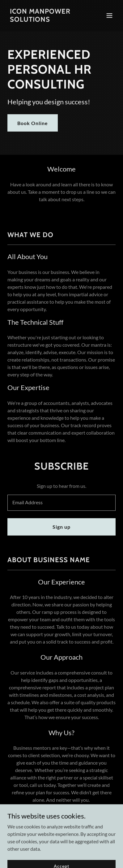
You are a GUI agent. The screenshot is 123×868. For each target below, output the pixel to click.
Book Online (33, 123)
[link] (45, 20)
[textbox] (61, 503)
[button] (109, 15)
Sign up (61, 527)
